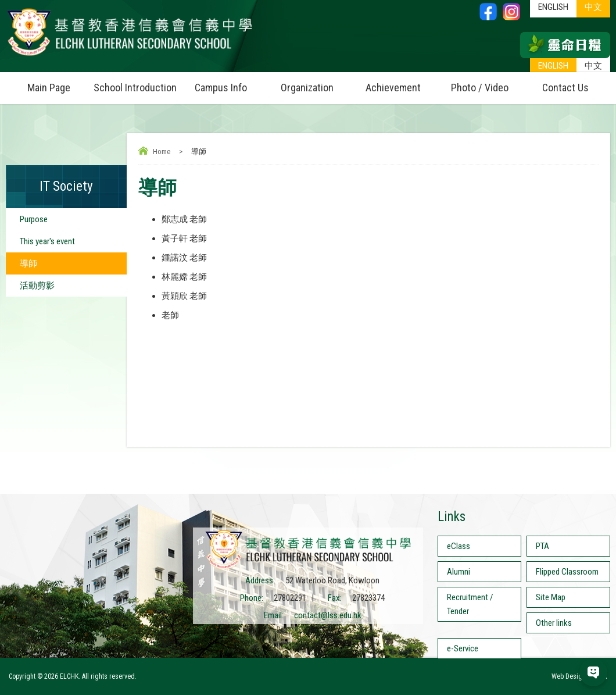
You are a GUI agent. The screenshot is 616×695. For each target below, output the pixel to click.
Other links (554, 623)
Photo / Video (487, 83)
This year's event (47, 241)
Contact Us (565, 88)
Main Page (49, 88)
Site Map (551, 597)
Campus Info (229, 83)
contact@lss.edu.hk (328, 615)
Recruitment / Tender (470, 604)
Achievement (393, 88)
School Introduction (136, 83)
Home (162, 152)
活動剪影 (37, 286)
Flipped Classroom (567, 572)
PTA (542, 546)
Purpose (34, 219)
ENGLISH (553, 66)
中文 (593, 66)
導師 (28, 263)
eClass (459, 546)
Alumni (459, 572)
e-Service (463, 648)
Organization (316, 83)
